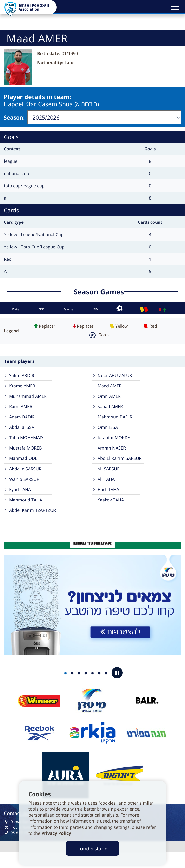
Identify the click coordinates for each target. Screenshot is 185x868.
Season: (14, 117)
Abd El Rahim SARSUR (121, 468)
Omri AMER (110, 400)
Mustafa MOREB (27, 456)
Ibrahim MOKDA (115, 445)
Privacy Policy (57, 833)
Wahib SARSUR (25, 491)
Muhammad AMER (30, 400)
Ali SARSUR (109, 479)
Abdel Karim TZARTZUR (35, 524)
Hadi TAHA (109, 502)
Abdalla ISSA (23, 434)
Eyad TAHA (21, 502)
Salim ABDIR (23, 377)
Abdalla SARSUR (27, 479)
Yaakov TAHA (112, 513)
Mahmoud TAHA (27, 513)
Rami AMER (22, 411)
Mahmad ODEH (26, 468)
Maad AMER (111, 388)
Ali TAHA (107, 491)
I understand (92, 848)
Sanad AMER (111, 411)
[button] (175, 7)
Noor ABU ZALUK (116, 377)
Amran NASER (113, 456)
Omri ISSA (108, 434)
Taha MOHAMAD (28, 445)
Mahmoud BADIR (116, 422)
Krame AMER (23, 388)
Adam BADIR (23, 422)
